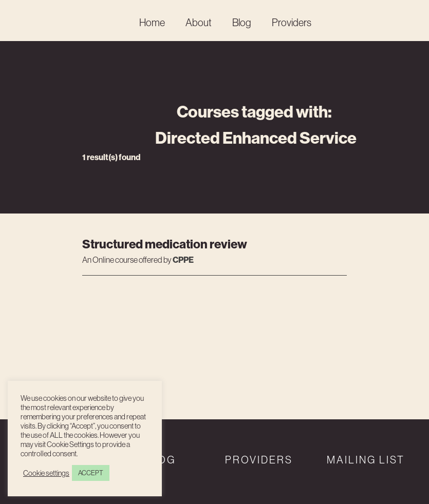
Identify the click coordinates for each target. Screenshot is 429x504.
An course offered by (127, 260)
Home (152, 22)
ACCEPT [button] (91, 473)
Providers (292, 22)
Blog (242, 22)
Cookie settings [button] (46, 473)
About (199, 22)
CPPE (183, 260)
